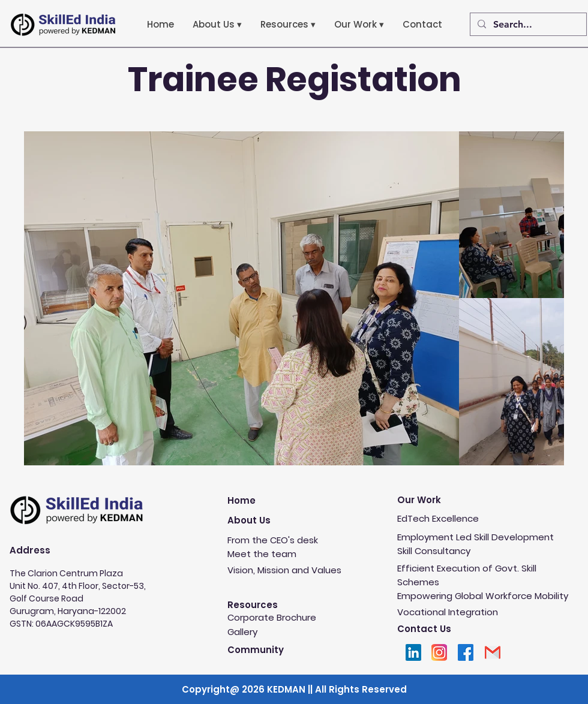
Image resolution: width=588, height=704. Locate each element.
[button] (217, 25)
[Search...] (527, 25)
